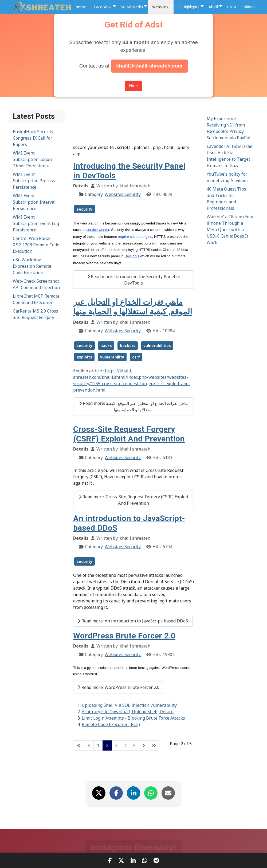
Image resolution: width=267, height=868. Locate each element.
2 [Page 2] (107, 745)
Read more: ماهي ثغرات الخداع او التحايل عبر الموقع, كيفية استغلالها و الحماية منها (133, 407)
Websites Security (123, 194)
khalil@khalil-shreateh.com (149, 66)
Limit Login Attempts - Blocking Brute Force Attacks (133, 718)
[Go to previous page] (89, 745)
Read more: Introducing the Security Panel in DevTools (134, 280)
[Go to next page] (144, 745)
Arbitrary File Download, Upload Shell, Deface (128, 712)
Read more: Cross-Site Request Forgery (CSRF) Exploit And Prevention (134, 500)
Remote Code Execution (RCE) (111, 724)
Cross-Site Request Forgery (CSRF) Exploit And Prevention (129, 434)
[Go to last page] (154, 745)
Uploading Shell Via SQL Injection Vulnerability (129, 705)
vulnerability (112, 357)
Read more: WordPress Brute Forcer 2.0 (119, 687)
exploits (84, 357)
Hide (134, 86)
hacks (106, 346)
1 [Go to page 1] (98, 745)
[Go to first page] (79, 745)
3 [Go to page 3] (116, 745)
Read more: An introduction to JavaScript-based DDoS (133, 621)
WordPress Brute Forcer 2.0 (124, 636)
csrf (136, 357)
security (85, 209)
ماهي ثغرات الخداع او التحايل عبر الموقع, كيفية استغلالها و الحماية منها (133, 307)
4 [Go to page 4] (125, 745)
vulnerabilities (157, 346)
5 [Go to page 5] (134, 745)
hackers (128, 346)
